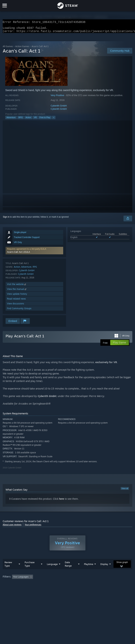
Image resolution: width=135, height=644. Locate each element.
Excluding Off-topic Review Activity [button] (57, 584)
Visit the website (17, 286)
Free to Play (45, 120)
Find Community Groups (19, 311)
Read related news (16, 301)
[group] (67, 586)
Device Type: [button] (59, 589)
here (62, 501)
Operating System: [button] (12, 589)
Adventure (11, 120)
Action (28, 120)
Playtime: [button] (85, 584)
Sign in (6, 219)
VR (35, 120)
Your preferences (33, 527)
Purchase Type (30, 571)
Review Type (8, 571)
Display (104, 571)
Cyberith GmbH (59, 108)
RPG (21, 120)
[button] (34, 253)
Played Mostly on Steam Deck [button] (111, 584)
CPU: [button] (31, 589)
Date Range (68, 571)
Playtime (89, 571)
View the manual (17, 291)
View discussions (16, 306)
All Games (8, 48)
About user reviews (12, 527)
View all (125, 491)
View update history (17, 296)
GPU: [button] (43, 589)
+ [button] (54, 120)
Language (52, 571)
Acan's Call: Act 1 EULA (18, 254)
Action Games (22, 48)
